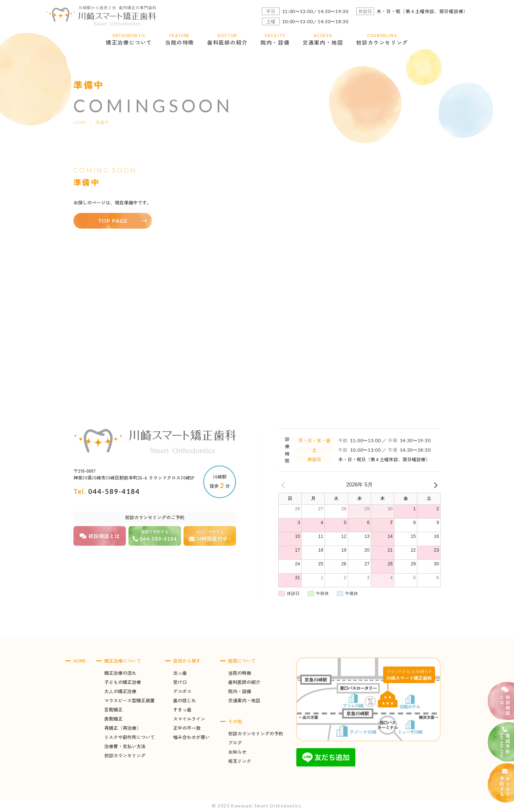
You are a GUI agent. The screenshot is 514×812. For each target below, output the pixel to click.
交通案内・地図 (244, 700)
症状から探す (187, 661)
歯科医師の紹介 (244, 682)
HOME (80, 122)
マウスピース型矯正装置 (129, 700)
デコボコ (182, 691)
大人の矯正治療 (120, 691)
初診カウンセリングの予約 (256, 733)
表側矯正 (113, 719)
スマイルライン (189, 719)
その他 (235, 721)
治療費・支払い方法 (125, 746)
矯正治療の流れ (120, 673)
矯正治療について (123, 661)
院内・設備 (240, 691)
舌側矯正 (113, 709)
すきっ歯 (182, 709)
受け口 (180, 682)
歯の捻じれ (185, 700)
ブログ (235, 743)
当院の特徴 (240, 673)
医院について (242, 661)
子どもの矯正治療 (123, 682)
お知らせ (237, 752)
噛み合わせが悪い (191, 737)
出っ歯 (180, 673)
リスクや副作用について (129, 737)
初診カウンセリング (125, 755)
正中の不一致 (187, 728)
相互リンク (240, 761)
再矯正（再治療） (123, 728)
